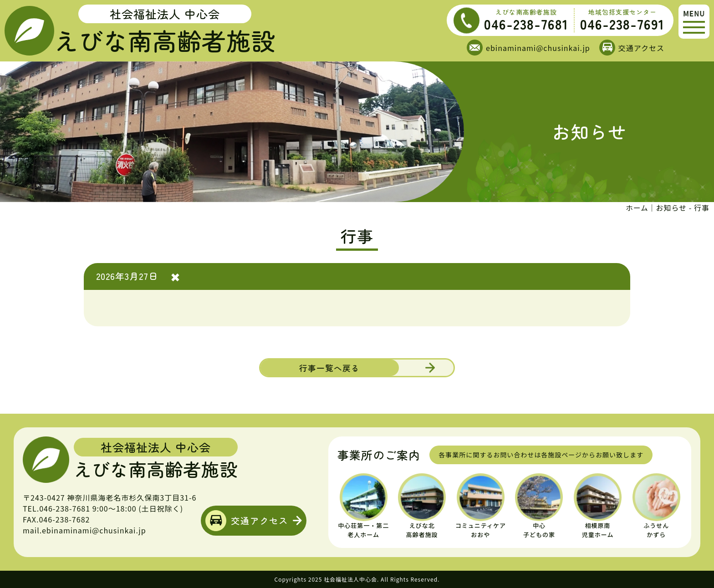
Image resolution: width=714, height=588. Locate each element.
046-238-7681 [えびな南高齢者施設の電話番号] (526, 24)
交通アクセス (641, 48)
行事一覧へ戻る (325, 367)
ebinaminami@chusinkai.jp (538, 48)
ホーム (637, 208)
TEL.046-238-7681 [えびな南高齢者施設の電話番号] (56, 508)
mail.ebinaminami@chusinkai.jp (84, 530)
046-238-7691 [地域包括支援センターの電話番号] (622, 24)
